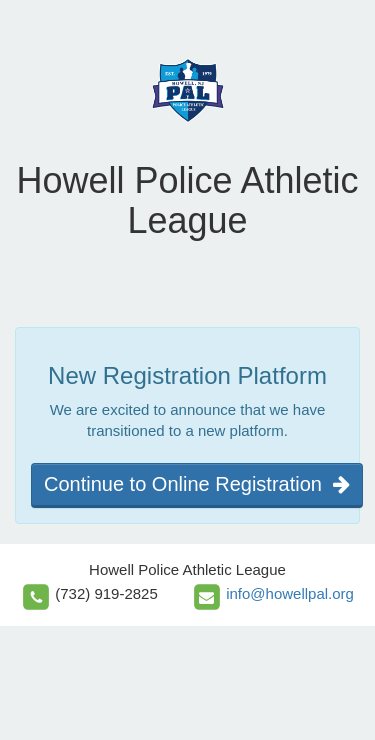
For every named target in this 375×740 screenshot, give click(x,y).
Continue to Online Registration (197, 484)
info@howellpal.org (290, 593)
